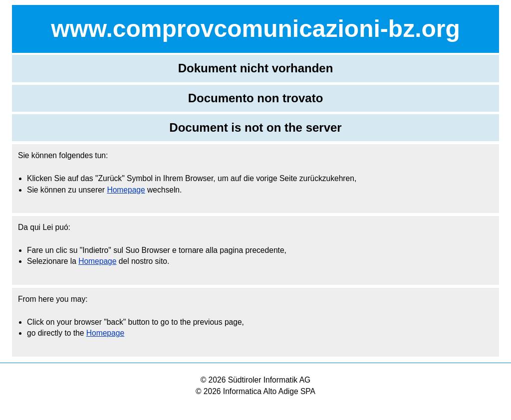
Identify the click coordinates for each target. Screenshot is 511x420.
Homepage (126, 190)
